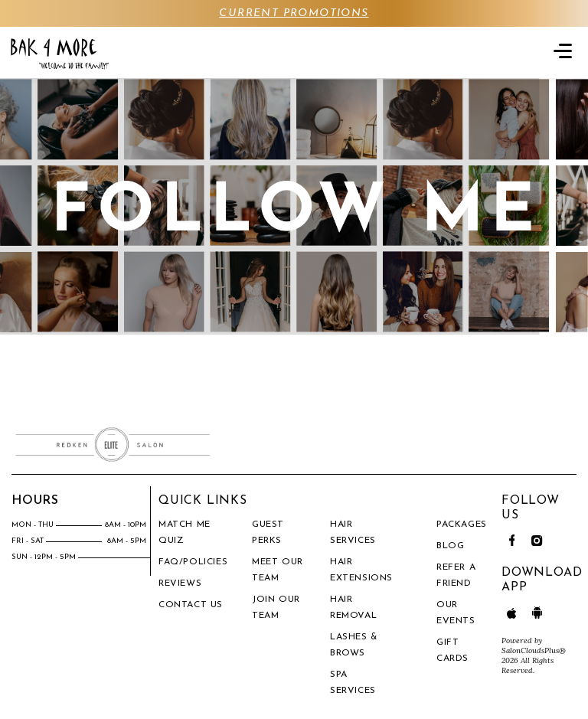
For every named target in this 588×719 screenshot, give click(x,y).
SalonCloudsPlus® (534, 650)
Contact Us (191, 605)
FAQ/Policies (193, 562)
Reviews (180, 583)
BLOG (450, 546)
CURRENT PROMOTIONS (294, 13)
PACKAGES (462, 525)
